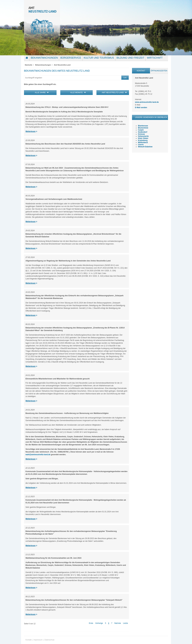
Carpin (141, 130)
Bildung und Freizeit (130, 58)
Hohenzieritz (143, 136)
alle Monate (76, 93)
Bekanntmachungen (44, 58)
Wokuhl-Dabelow (145, 147)
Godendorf (143, 132)
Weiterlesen (31, 131)
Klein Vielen (143, 138)
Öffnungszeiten (159, 71)
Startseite (27, 60)
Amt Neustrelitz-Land (62, 65)
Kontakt (141, 71)
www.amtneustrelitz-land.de (147, 102)
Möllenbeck (143, 142)
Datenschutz (49, 640)
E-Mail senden (141, 108)
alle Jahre (40, 93)
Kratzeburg (143, 140)
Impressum (38, 640)
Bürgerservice (71, 58)
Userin (141, 145)
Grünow (141, 134)
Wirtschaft (155, 58)
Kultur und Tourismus (99, 58)
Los (125, 78)
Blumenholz (143, 128)
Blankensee (143, 126)
